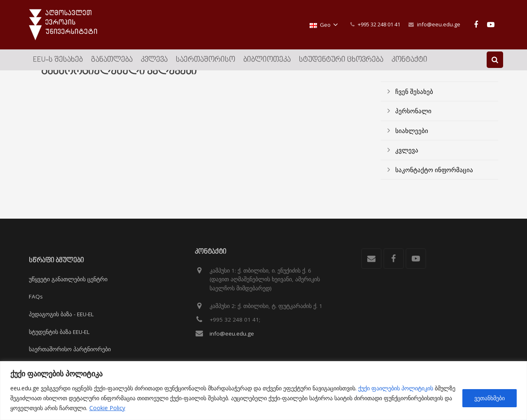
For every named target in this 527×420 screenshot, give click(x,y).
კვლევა (407, 164)
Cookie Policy (107, 408)
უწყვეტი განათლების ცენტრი (68, 279)
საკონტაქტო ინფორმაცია (434, 184)
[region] (263, 391)
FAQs (36, 296)
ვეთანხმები (490, 398)
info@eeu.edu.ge (439, 24)
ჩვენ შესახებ (414, 105)
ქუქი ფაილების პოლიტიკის (396, 388)
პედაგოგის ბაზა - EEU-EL (61, 314)
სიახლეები (412, 145)
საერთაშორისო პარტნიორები (70, 349)
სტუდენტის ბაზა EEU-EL (59, 332)
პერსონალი (413, 125)
